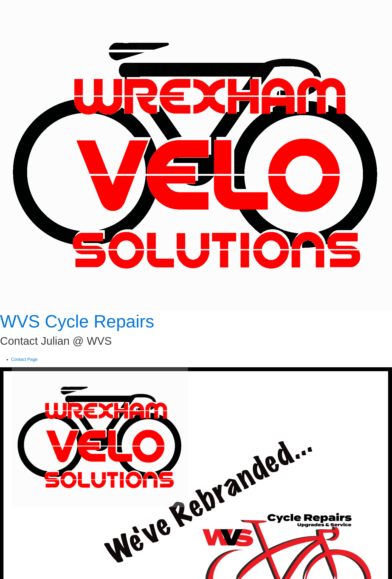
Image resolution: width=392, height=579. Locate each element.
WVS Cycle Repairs (77, 321)
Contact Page (24, 359)
